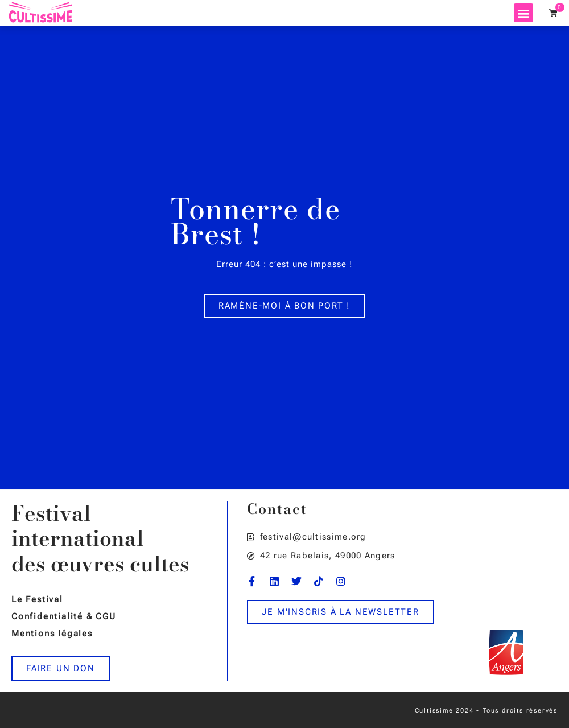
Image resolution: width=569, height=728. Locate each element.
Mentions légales (52, 634)
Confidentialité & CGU (64, 616)
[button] (523, 13)
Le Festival (37, 599)
